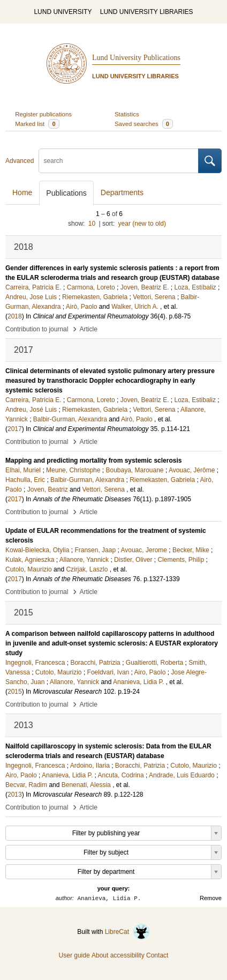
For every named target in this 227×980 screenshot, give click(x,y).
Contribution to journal (37, 329)
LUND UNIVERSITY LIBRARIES (147, 12)
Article (89, 329)
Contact (157, 955)
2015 (15, 692)
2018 (15, 316)
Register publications (43, 114)
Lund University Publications (136, 58)
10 (92, 224)
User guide (74, 955)
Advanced (20, 161)
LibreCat (127, 932)
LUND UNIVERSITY (63, 12)
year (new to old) (142, 224)
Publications (66, 193)
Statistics (127, 114)
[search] (119, 161)
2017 (15, 429)
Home (22, 192)
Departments (122, 192)
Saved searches (144, 124)
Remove (211, 898)
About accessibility (118, 955)
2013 (15, 795)
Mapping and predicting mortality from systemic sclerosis (93, 461)
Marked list (37, 124)
